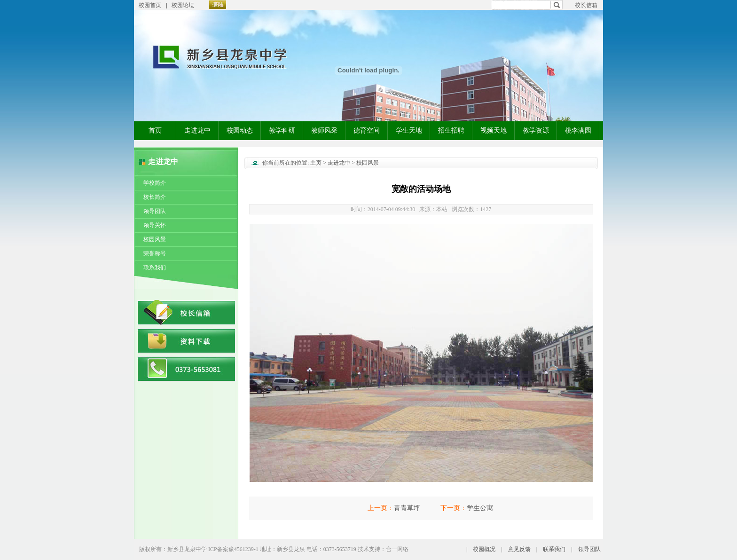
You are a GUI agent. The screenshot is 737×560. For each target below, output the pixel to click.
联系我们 (155, 268)
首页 (155, 130)
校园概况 (484, 549)
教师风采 (324, 130)
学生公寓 (480, 508)
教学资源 (536, 130)
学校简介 (155, 183)
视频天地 (494, 130)
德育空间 (367, 130)
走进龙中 (197, 130)
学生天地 (409, 130)
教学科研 (282, 130)
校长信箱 (586, 5)
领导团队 (155, 211)
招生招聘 (451, 130)
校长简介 (155, 197)
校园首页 (150, 5)
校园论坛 (183, 5)
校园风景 (155, 239)
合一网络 (397, 549)
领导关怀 (155, 225)
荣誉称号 (155, 253)
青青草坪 (407, 508)
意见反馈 (519, 549)
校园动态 (240, 130)
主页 (316, 163)
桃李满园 (578, 130)
